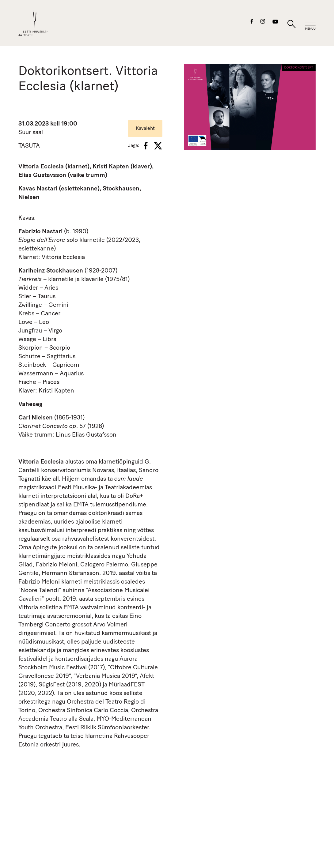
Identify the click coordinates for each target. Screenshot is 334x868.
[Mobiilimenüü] (310, 25)
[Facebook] (146, 146)
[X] (158, 146)
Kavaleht (145, 129)
